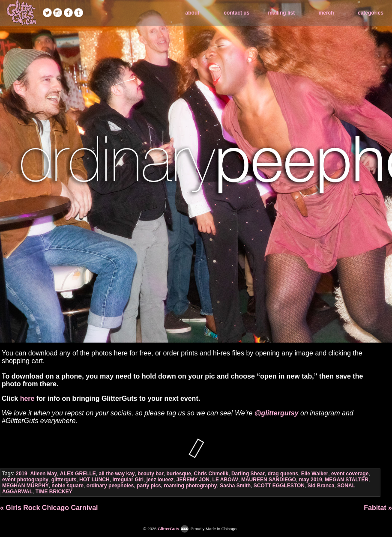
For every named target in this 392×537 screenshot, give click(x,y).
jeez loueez (160, 480)
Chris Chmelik (211, 474)
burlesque (179, 474)
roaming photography (190, 486)
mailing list (282, 13)
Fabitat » (378, 508)
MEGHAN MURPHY (25, 486)
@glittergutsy (277, 413)
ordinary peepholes (110, 486)
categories (371, 13)
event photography (25, 480)
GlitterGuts (21, 13)
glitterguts (64, 480)
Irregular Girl (128, 480)
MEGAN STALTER (347, 480)
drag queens (283, 474)
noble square (67, 486)
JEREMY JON (193, 480)
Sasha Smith (235, 486)
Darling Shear (248, 474)
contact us (236, 13)
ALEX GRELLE (78, 474)
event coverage (350, 474)
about (193, 13)
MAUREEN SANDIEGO (269, 480)
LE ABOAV (226, 480)
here (27, 398)
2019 (22, 474)
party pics (149, 486)
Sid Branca (321, 486)
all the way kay (117, 474)
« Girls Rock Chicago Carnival (49, 508)
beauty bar (151, 474)
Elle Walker (315, 474)
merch (326, 13)
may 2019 (311, 480)
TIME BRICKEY (54, 492)
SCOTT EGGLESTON (279, 486)
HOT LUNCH (94, 480)
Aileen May (43, 474)
